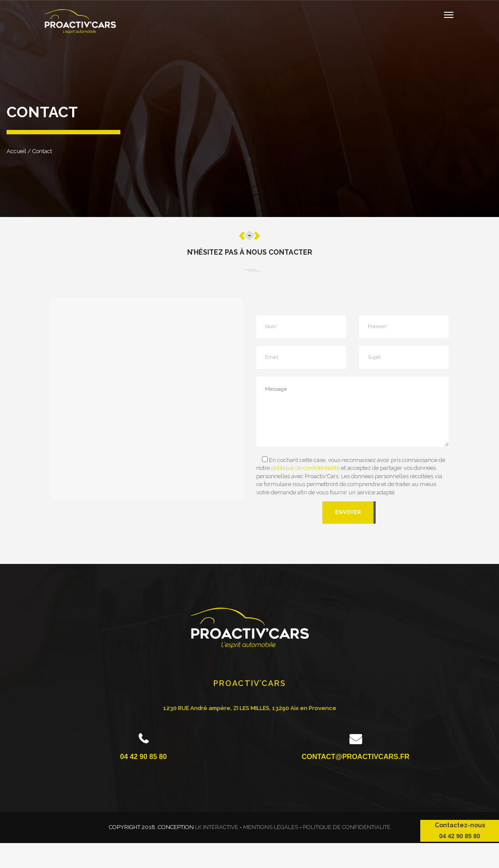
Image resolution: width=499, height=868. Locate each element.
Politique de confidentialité (347, 827)
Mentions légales (271, 827)
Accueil (16, 151)
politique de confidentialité (305, 468)
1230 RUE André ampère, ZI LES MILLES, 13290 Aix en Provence (250, 708)
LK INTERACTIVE (217, 827)
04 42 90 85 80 (144, 757)
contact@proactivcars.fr (356, 757)
